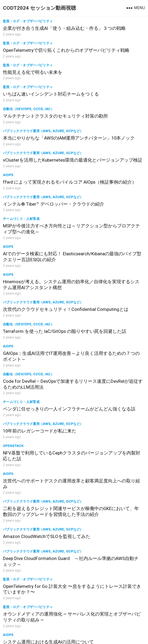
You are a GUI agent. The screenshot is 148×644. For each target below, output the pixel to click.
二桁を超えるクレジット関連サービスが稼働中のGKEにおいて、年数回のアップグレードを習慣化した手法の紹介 (37, 341)
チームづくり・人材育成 (94, 141)
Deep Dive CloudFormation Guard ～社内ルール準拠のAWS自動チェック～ (39, 370)
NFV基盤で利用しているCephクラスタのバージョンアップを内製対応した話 (37, 306)
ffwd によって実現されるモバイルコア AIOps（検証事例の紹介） (110, 119)
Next (84, 610)
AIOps (81, 109)
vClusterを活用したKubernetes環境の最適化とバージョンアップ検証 (37, 126)
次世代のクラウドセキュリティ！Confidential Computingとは (37, 215)
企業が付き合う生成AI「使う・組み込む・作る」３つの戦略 (37, 31)
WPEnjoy (126, 629)
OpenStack (13, 293)
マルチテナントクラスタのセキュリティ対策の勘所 (37, 87)
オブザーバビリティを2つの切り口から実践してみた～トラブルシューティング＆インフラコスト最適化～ (37, 540)
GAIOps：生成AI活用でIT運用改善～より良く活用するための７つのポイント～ (37, 246)
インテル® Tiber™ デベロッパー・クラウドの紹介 (33, 155)
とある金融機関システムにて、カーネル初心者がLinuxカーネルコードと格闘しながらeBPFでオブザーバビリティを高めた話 (110, 484)
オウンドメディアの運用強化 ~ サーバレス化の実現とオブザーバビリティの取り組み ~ (37, 398)
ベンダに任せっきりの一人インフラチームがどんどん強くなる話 (37, 271)
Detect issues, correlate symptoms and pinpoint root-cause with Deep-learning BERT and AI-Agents (34, 484)
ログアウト (35, 638)
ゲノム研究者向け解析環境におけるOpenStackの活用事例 (37, 562)
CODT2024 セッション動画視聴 (39, 8)
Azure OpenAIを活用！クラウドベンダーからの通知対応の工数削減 (37, 451)
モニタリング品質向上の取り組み (110, 587)
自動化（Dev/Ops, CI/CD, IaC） (28, 77)
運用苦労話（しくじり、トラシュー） (104, 496)
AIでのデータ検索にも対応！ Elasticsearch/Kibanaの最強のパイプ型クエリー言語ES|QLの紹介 (36, 186)
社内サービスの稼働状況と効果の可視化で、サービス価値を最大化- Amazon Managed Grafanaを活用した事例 (37, 429)
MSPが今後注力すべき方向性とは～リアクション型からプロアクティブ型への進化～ (110, 154)
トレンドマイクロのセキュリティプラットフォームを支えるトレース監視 (110, 454)
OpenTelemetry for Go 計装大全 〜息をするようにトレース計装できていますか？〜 (110, 366)
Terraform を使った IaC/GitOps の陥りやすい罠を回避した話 (110, 211)
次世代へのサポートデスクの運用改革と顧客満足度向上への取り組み (110, 306)
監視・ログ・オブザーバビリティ (28, 21)
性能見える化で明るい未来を (33, 56)
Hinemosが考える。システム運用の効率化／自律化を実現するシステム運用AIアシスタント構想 (110, 186)
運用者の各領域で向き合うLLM (35, 587)
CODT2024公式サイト (65, 638)
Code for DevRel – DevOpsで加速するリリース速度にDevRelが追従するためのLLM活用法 (110, 246)
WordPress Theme (98, 629)
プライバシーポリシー (104, 638)
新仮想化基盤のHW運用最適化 (107, 504)
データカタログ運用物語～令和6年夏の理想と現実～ (109, 562)
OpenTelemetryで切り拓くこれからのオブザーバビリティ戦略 (110, 31)
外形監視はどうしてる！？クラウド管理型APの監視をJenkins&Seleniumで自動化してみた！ (110, 540)
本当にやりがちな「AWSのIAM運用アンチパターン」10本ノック (110, 91)
